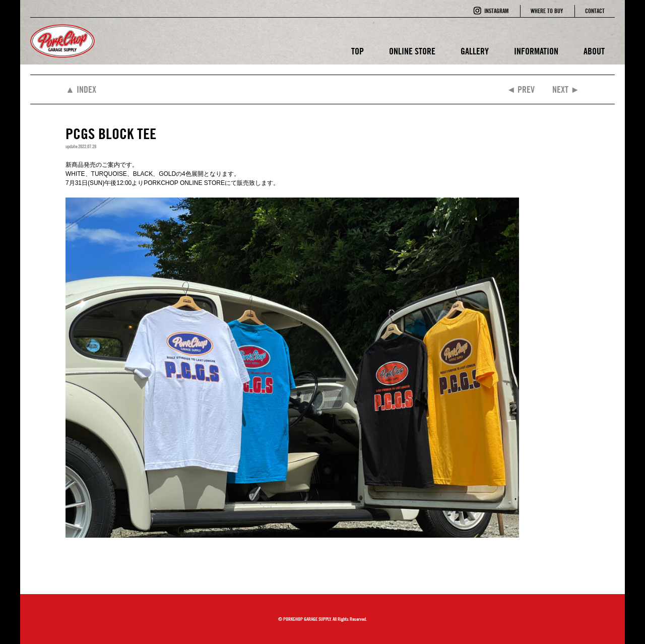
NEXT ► (566, 89)
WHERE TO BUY (547, 11)
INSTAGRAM (496, 11)
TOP (358, 51)
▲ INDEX (81, 89)
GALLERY (475, 51)
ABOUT (594, 51)
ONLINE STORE (412, 51)
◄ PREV (521, 89)
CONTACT (595, 11)
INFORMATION (536, 51)
